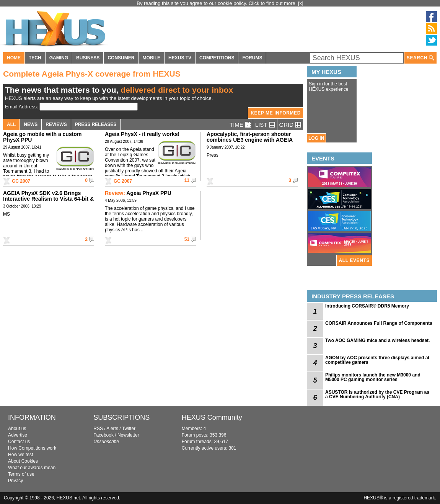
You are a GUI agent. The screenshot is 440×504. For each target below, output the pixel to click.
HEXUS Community (212, 417)
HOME (14, 58)
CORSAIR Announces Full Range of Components (379, 323)
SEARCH (420, 58)
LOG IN (316, 138)
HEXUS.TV (180, 58)
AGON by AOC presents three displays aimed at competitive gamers (377, 360)
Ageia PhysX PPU (138, 193)
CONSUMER (121, 58)
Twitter (129, 429)
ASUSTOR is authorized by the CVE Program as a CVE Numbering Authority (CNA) (377, 394)
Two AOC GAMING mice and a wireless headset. (377, 340)
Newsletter (128, 435)
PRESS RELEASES (96, 124)
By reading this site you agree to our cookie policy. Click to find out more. (217, 3)
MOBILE (151, 58)
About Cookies (23, 461)
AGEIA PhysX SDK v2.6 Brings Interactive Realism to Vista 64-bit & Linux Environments (48, 199)
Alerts (112, 429)
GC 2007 (21, 181)
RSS (98, 429)
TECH (35, 58)
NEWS (31, 124)
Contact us (19, 442)
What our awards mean (32, 468)
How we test (20, 455)
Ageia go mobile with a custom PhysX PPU (42, 137)
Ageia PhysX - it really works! (142, 134)
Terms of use (21, 474)
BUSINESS (88, 58)
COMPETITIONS (217, 58)
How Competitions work (32, 448)
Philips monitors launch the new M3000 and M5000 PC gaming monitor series (373, 377)
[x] (301, 3)
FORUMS (252, 58)
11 (187, 180)
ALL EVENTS (354, 260)
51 (187, 239)
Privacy (15, 481)
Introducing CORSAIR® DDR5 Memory (367, 306)
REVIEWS (56, 124)
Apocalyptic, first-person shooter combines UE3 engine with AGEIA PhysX (250, 140)
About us (17, 429)
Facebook (103, 435)
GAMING (59, 58)
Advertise (18, 435)
